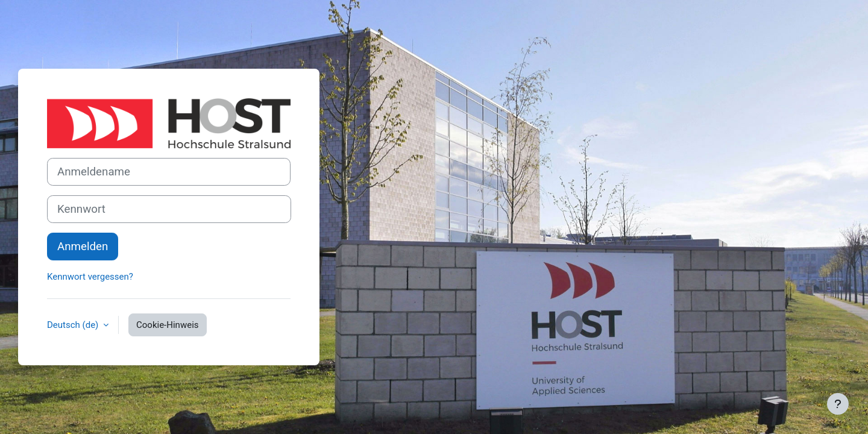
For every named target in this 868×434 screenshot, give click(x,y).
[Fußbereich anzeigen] (838, 404)
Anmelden (83, 247)
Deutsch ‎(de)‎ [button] (74, 325)
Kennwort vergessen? (90, 277)
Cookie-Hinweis (167, 325)
